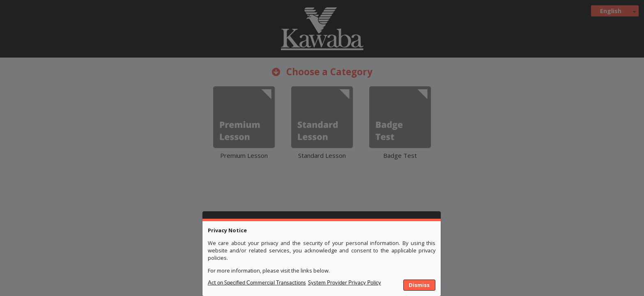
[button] (420, 285)
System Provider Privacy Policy (345, 283)
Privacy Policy (257, 285)
